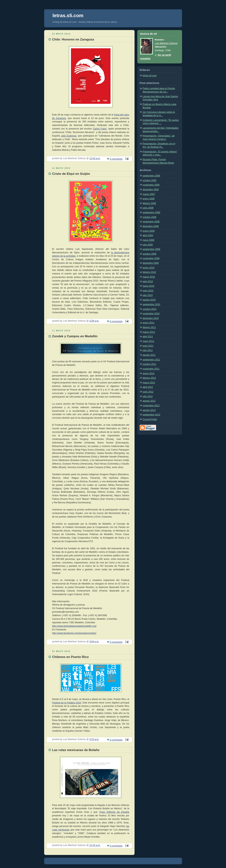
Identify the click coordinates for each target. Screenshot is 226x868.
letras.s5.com (150, 76)
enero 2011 (149, 323)
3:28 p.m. (94, 321)
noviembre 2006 (151, 185)
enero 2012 (149, 373)
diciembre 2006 (151, 190)
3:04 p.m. (94, 642)
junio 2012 (148, 392)
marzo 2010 (149, 277)
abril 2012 (148, 387)
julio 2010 (148, 295)
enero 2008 (149, 199)
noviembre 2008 (151, 222)
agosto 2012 (149, 401)
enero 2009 (149, 231)
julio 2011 (148, 350)
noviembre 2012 (151, 406)
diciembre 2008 (151, 226)
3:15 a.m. (94, 739)
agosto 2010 (149, 300)
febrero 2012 (149, 378)
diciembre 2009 (151, 263)
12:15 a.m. (95, 845)
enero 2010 (149, 268)
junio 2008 (148, 208)
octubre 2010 (150, 309)
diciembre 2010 (151, 318)
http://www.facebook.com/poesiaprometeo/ (74, 633)
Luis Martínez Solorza (166, 43)
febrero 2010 (149, 272)
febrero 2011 (149, 327)
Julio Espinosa (69, 136)
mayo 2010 (148, 286)
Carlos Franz (100, 129)
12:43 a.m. (95, 158)
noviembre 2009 (151, 258)
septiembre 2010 (151, 304)
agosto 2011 (149, 355)
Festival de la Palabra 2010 (67, 703)
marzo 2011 (149, 332)
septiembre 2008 (151, 212)
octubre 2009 (150, 254)
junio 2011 (148, 346)
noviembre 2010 (151, 314)
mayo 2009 (148, 240)
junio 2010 (148, 291)
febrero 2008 (149, 203)
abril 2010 (148, 281)
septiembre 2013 (151, 415)
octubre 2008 (150, 217)
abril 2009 (148, 235)
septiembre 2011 (151, 360)
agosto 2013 (149, 410)
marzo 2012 (149, 383)
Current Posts (150, 419)
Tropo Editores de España (114, 812)
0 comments (116, 159)
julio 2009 (148, 245)
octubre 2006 (150, 180)
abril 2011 (148, 337)
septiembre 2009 (151, 249)
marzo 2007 (149, 194)
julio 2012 (148, 396)
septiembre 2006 (151, 176)
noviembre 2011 (151, 369)
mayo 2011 (148, 341)
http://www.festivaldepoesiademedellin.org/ (74, 626)
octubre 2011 (150, 364)
